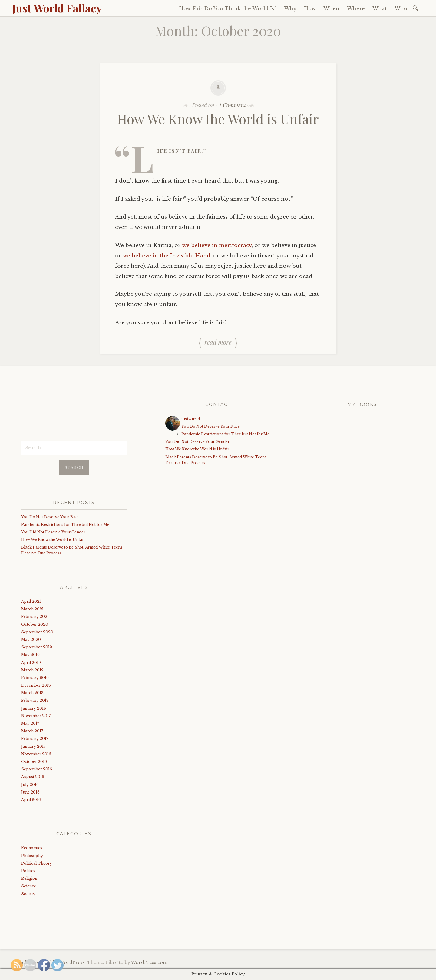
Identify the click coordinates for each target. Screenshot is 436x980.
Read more (218, 342)
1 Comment (232, 106)
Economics (32, 846)
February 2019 (35, 676)
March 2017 (32, 729)
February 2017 (35, 737)
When (331, 8)
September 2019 (37, 645)
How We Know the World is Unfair (218, 119)
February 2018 (35, 699)
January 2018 (34, 706)
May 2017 (30, 722)
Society (28, 892)
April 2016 (31, 798)
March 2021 (32, 607)
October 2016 (34, 760)
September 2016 (37, 767)
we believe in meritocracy (217, 245)
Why (290, 8)
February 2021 (35, 615)
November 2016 (36, 752)
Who (401, 8)
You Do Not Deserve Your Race (50, 515)
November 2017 (36, 714)
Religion (29, 877)
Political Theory (37, 861)
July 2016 (30, 783)
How (310, 8)
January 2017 (33, 745)
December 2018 (36, 683)
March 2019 (32, 668)
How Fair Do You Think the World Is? (228, 8)
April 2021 (31, 600)
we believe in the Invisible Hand (167, 256)
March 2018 (32, 691)
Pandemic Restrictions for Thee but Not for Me (65, 523)
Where (356, 8)
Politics (28, 869)
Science (29, 884)
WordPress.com (149, 962)
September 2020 (37, 630)
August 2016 (33, 775)
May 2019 (30, 653)
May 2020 (31, 638)
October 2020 (35, 623)
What (380, 8)
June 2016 (30, 790)
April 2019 (31, 661)
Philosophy (32, 854)
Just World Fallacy (57, 8)
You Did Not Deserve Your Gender (53, 530)
